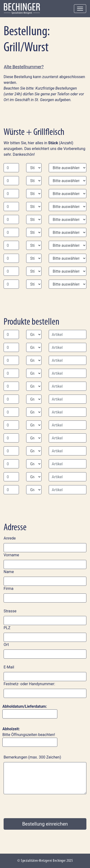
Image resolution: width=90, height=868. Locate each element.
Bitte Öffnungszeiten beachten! (30, 737)
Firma (9, 589)
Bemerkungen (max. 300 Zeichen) (32, 757)
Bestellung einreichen (45, 824)
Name (9, 572)
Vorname (11, 555)
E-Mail (9, 667)
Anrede (10, 538)
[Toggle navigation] (80, 9)
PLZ (7, 628)
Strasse (10, 611)
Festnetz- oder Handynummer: (29, 684)
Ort (6, 645)
